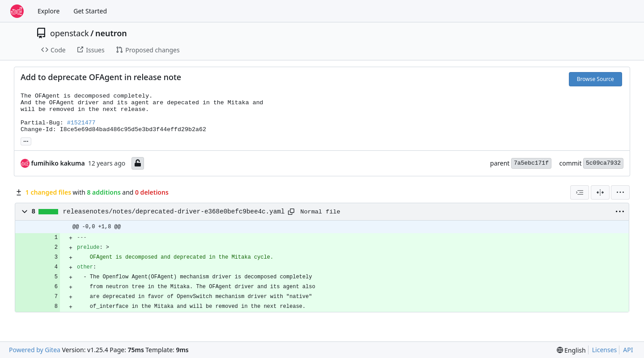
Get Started (90, 11)
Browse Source (595, 79)
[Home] (17, 11)
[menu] (620, 192)
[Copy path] (291, 212)
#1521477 (81, 123)
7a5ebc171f (531, 163)
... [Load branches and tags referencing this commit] (26, 141)
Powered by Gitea (35, 350)
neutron (111, 33)
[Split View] (600, 192)
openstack (70, 33)
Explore (49, 11)
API (628, 350)
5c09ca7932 (603, 163)
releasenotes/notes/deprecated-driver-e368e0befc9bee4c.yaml (174, 212)
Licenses (605, 350)
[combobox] (580, 192)
